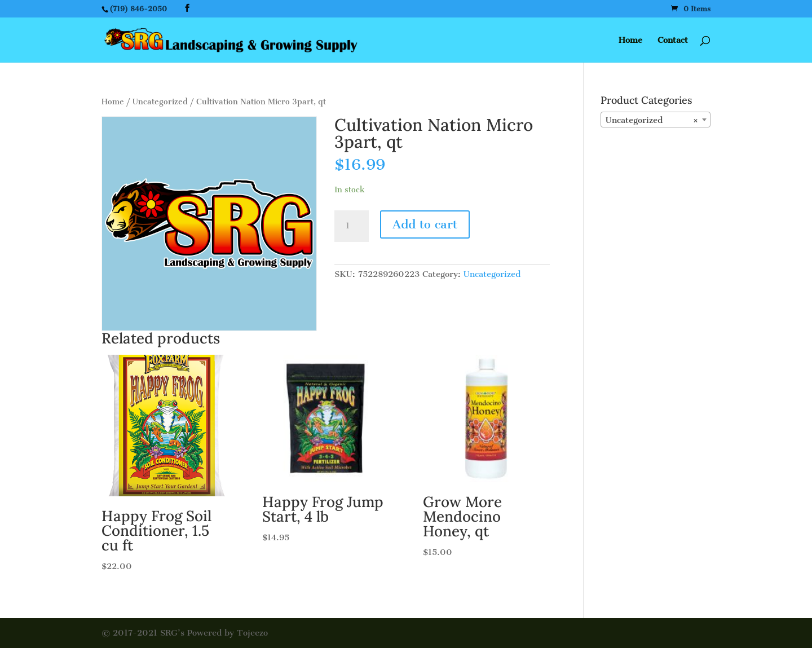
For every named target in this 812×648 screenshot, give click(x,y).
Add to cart (425, 224)
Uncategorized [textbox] (652, 120)
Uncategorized (160, 102)
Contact (673, 41)
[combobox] (656, 120)
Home (630, 41)
